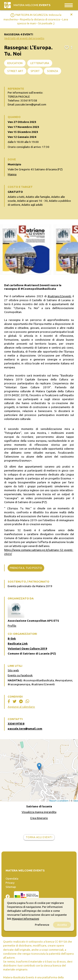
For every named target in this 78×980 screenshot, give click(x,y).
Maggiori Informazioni (25, 919)
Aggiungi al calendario (21, 707)
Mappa (12, 174)
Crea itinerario (39, 818)
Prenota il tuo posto (26, 568)
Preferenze (42, 925)
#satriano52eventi (59, 296)
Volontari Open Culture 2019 (27, 648)
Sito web (13, 670)
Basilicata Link (18, 643)
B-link (12, 638)
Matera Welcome (32, 5)
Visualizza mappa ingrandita (39, 812)
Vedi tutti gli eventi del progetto (24, 38)
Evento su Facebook (20, 675)
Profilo (12, 626)
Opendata (12, 879)
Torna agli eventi (39, 837)
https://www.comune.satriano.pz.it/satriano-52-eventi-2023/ (39, 552)
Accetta (62, 925)
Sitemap (11, 887)
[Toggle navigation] (69, 5)
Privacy (10, 883)
